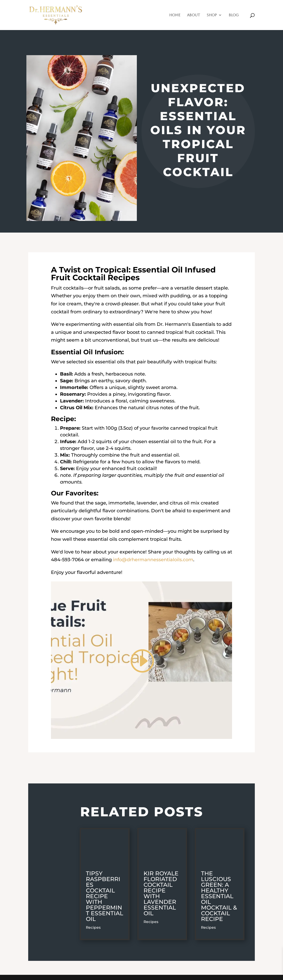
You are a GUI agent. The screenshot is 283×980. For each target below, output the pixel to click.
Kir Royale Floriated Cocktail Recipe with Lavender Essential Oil (161, 893)
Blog (234, 15)
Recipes (93, 927)
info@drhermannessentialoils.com (153, 560)
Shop (212, 15)
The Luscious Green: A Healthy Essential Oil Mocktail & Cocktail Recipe (219, 896)
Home (175, 15)
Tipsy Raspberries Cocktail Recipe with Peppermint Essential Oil (105, 896)
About (193, 15)
